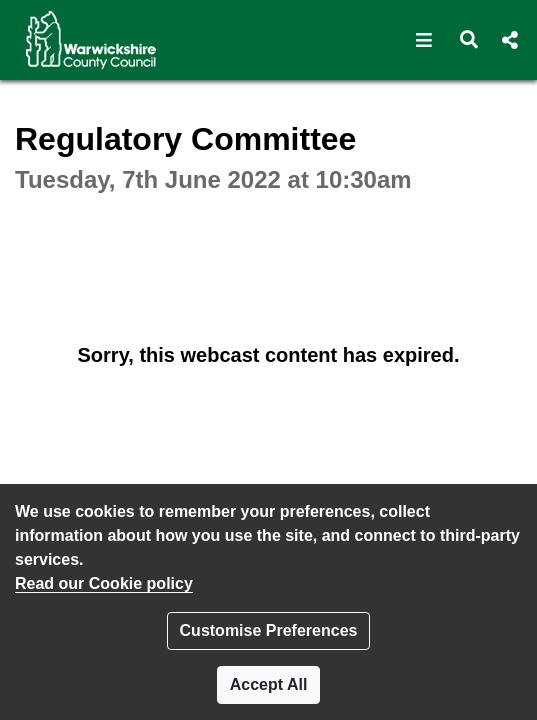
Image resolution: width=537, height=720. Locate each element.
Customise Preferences (269, 630)
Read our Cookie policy (104, 583)
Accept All (269, 684)
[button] (424, 40)
